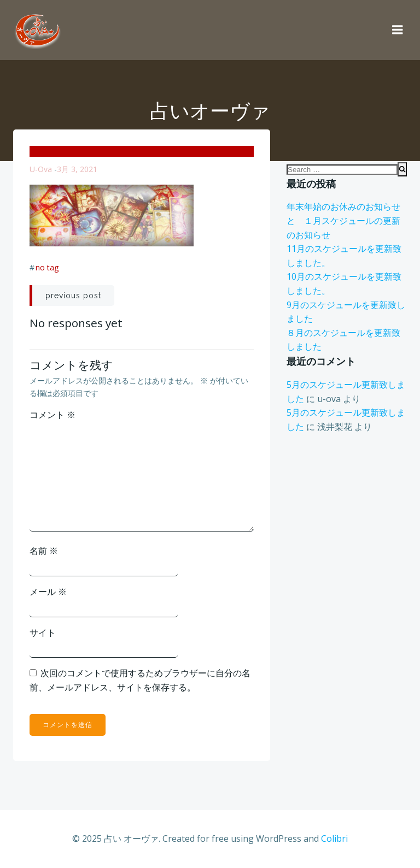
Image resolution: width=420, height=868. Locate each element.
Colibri (334, 839)
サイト (43, 633)
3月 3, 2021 (77, 169)
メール (48, 592)
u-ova (41, 169)
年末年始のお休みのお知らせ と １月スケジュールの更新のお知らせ (348, 220)
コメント (52, 415)
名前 (44, 551)
